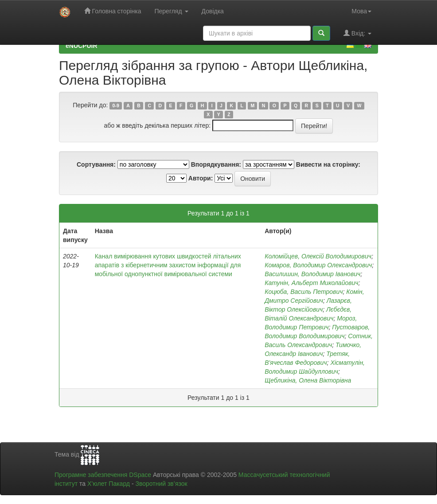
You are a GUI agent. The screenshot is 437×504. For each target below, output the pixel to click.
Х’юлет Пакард (109, 484)
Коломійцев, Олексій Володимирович (318, 256)
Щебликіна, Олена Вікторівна (308, 380)
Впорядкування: (216, 164)
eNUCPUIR (82, 46)
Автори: (201, 178)
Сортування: (96, 164)
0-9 (116, 105)
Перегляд (171, 11)
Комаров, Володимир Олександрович (318, 265)
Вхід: (357, 33)
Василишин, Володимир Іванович (312, 274)
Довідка (213, 11)
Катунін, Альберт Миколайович (311, 283)
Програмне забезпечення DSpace (103, 475)
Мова (361, 11)
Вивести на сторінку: (328, 164)
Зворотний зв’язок (161, 484)
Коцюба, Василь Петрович (304, 292)
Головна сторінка (113, 11)
